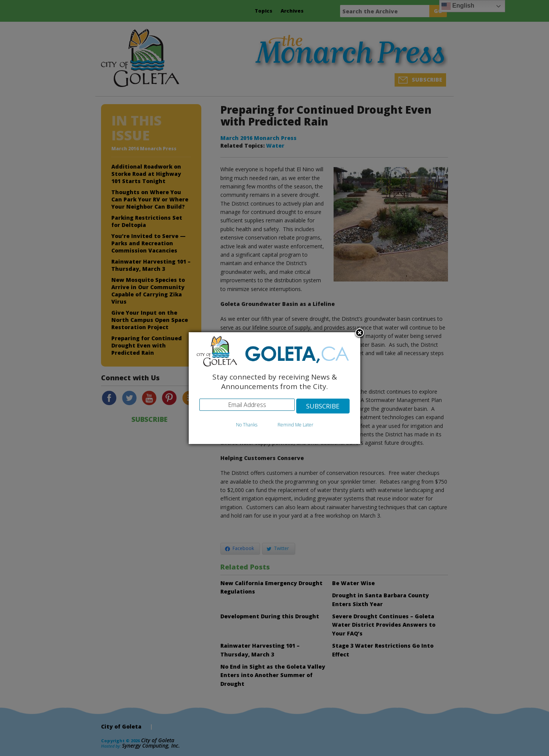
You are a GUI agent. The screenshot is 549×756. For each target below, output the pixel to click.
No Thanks (247, 425)
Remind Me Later (295, 425)
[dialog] (274, 388)
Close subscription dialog (360, 333)
